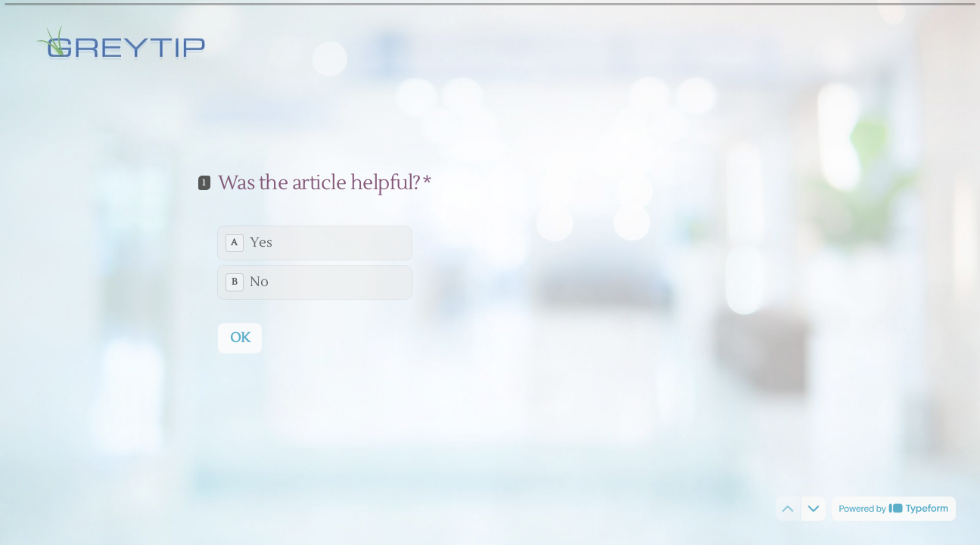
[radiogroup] (315, 262)
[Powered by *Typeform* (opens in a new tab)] (894, 509)
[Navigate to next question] (814, 509)
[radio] (315, 242)
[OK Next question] (240, 338)
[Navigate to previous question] (788, 509)
